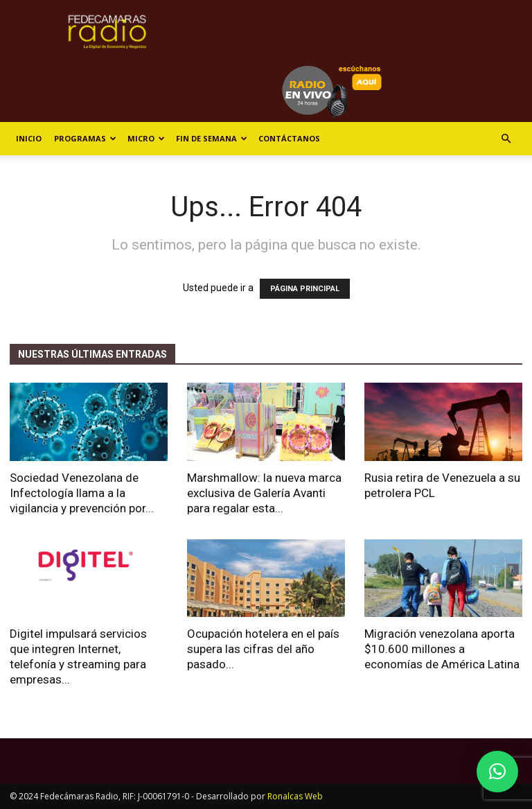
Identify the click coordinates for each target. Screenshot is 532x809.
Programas (85, 138)
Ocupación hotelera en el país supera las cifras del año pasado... (263, 649)
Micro (146, 138)
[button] (506, 139)
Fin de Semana (212, 138)
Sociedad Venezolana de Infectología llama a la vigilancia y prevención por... (82, 493)
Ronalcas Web (295, 796)
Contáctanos (289, 138)
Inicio (29, 138)
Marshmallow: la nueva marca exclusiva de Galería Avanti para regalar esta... (264, 493)
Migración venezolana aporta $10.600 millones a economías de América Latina (442, 649)
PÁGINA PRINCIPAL (305, 289)
